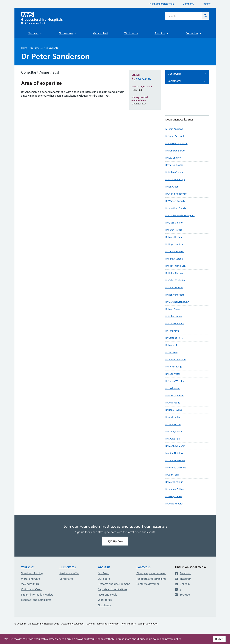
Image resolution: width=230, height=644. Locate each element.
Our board (104, 579)
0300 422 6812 (144, 79)
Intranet (207, 4)
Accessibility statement (73, 624)
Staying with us (30, 584)
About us (104, 567)
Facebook (183, 573)
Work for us (105, 600)
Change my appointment (151, 573)
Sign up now (115, 541)
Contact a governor (148, 584)
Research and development (114, 584)
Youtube (182, 595)
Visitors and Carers (32, 589)
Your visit (27, 567)
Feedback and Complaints (36, 600)
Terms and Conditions (108, 624)
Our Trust (103, 573)
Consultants (52, 48)
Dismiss (219, 639)
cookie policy (152, 639)
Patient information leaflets (37, 595)
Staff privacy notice (148, 624)
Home (24, 48)
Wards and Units (31, 579)
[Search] (206, 16)
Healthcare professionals (161, 4)
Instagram (183, 579)
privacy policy (173, 639)
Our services (36, 48)
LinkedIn (182, 584)
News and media (108, 595)
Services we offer (69, 573)
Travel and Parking (32, 573)
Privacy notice (129, 624)
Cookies (91, 624)
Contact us (143, 567)
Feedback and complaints (151, 579)
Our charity (188, 4)
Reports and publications (112, 589)
